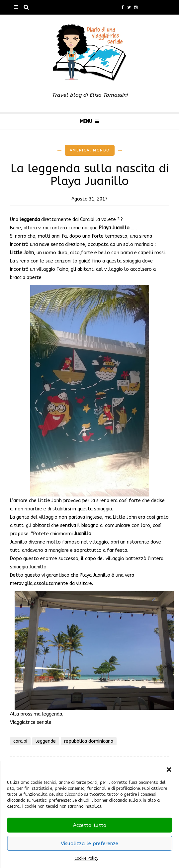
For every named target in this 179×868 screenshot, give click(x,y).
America (80, 150)
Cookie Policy (86, 858)
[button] (169, 770)
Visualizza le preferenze (89, 843)
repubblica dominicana (89, 741)
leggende (46, 741)
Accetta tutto (90, 825)
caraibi (20, 741)
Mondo (101, 150)
